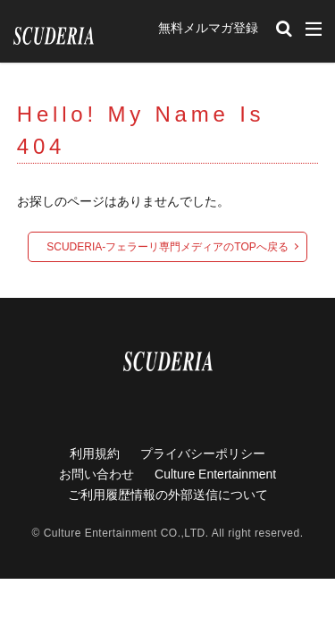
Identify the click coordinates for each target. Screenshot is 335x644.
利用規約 (95, 453)
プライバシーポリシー (203, 453)
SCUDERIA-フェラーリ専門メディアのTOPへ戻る (167, 247)
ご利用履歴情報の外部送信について (168, 495)
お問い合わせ (96, 474)
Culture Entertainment (215, 474)
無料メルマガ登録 (208, 28)
